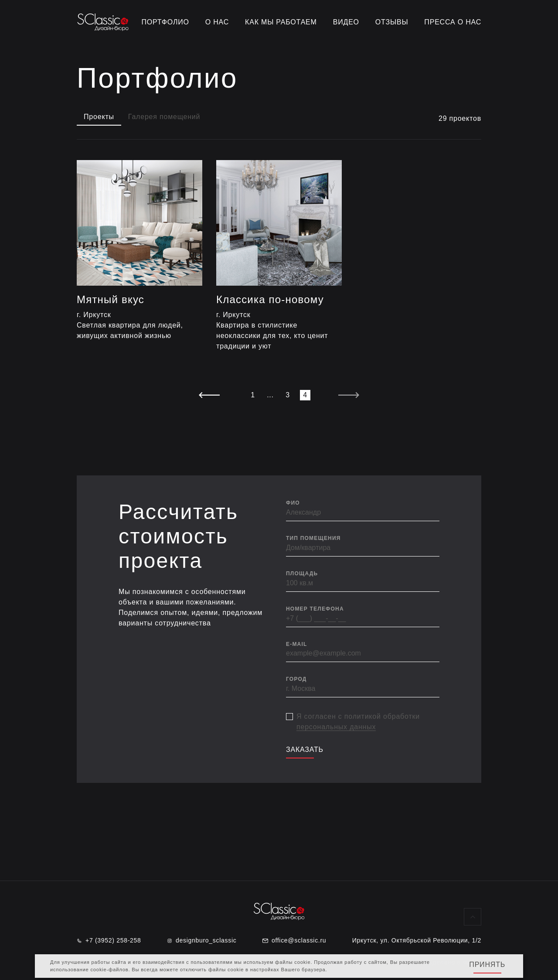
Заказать (305, 750)
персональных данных (336, 727)
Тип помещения (313, 538)
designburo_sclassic (202, 941)
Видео (346, 22)
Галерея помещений (164, 117)
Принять (487, 965)
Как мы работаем (281, 22)
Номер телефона (315, 609)
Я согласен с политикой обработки (358, 722)
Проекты (99, 117)
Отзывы (392, 22)
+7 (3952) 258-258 (109, 941)
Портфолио (165, 22)
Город (296, 679)
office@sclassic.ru (294, 941)
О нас (217, 22)
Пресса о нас (453, 22)
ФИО (293, 503)
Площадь (302, 574)
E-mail (297, 644)
